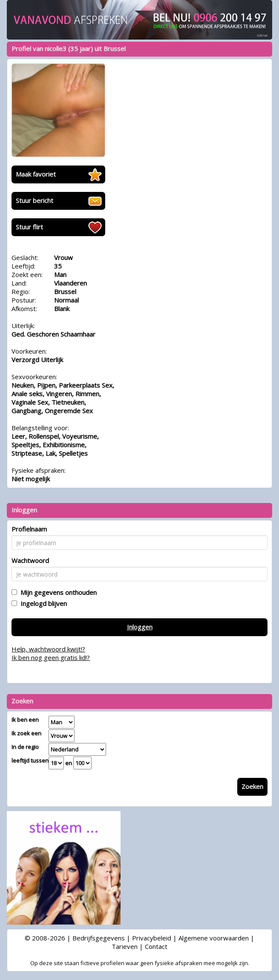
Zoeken (252, 786)
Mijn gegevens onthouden (57, 592)
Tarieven (125, 946)
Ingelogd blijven (42, 603)
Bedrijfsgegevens (99, 938)
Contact (156, 946)
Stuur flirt (29, 227)
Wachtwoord (30, 560)
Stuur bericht (35, 200)
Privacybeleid (152, 938)
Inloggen (140, 627)
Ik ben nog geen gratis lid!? (51, 657)
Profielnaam (29, 529)
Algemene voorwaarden (214, 938)
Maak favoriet (36, 174)
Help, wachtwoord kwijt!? (48, 649)
